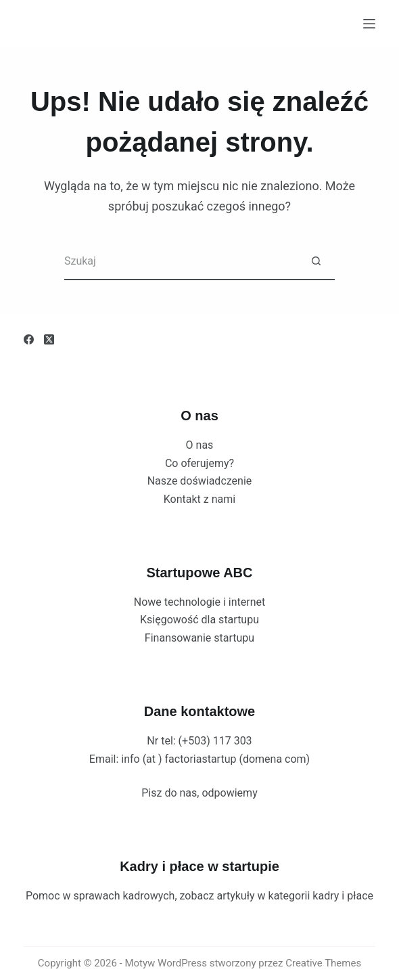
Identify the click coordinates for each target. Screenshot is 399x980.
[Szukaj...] (181, 262)
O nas (200, 445)
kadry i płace (343, 896)
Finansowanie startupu (199, 638)
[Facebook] (29, 339)
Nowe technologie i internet (200, 602)
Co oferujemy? (199, 463)
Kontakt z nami (199, 499)
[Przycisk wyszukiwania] (316, 262)
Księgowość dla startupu (199, 620)
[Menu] (369, 24)
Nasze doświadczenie (200, 481)
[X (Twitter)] (49, 339)
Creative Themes (323, 963)
